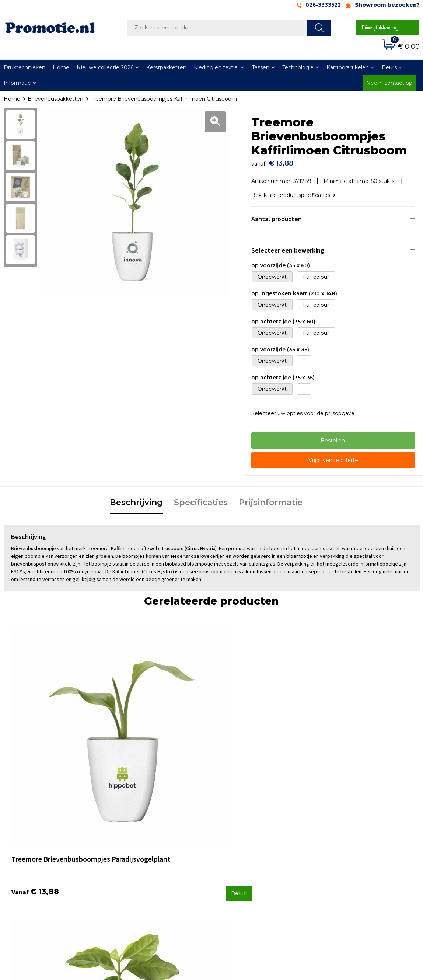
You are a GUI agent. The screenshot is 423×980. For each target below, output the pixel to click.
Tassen (261, 67)
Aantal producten (277, 215)
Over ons (129, 833)
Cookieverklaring (345, 842)
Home (61, 67)
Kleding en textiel (216, 67)
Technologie (298, 67)
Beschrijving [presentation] (136, 499)
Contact (231, 833)
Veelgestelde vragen (144, 842)
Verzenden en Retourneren (256, 852)
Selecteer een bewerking (288, 246)
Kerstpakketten (166, 67)
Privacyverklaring (345, 852)
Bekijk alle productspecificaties (293, 191)
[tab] (136, 499)
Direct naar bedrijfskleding (380, 28)
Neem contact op (389, 83)
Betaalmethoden (243, 842)
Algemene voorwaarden (355, 833)
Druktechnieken (138, 852)
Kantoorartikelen (348, 67)
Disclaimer (337, 862)
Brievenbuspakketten (55, 99)
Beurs (389, 67)
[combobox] (217, 28)
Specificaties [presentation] (201, 499)
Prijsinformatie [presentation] (271, 499)
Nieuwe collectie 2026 (105, 67)
